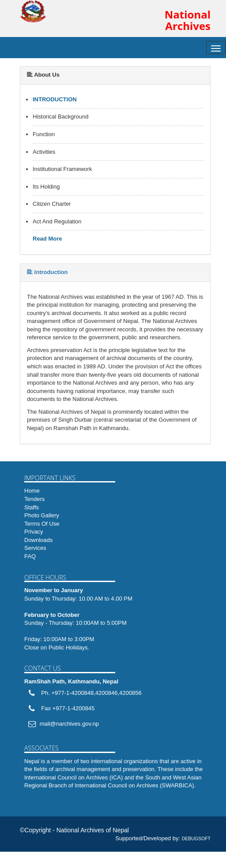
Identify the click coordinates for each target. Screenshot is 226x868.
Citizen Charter (52, 204)
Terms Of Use (42, 524)
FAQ (30, 556)
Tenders (34, 499)
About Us (43, 75)
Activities (44, 152)
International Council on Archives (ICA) (73, 777)
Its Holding (46, 187)
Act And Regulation (57, 221)
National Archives (188, 20)
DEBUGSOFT (196, 838)
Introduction (55, 99)
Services (35, 548)
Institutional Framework (62, 169)
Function (44, 134)
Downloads (38, 540)
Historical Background (60, 117)
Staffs (32, 507)
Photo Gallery (42, 515)
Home (32, 491)
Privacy (34, 532)
